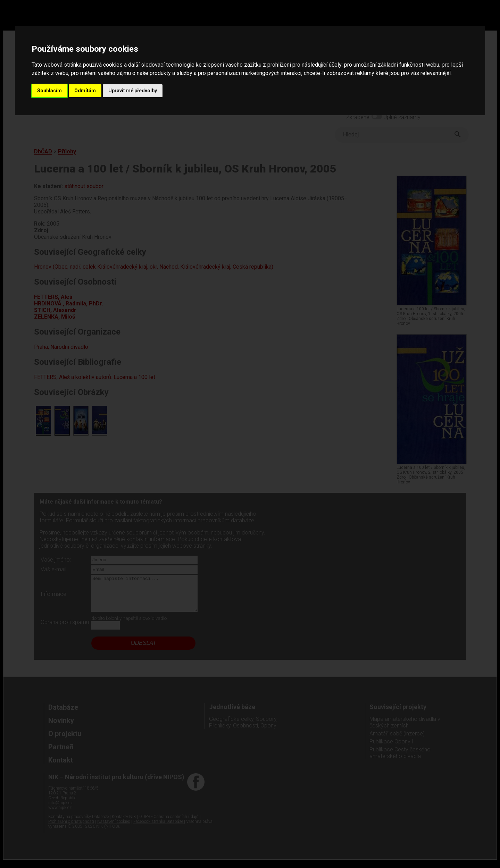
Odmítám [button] (85, 91)
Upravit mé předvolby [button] (133, 91)
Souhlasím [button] (49, 91)
